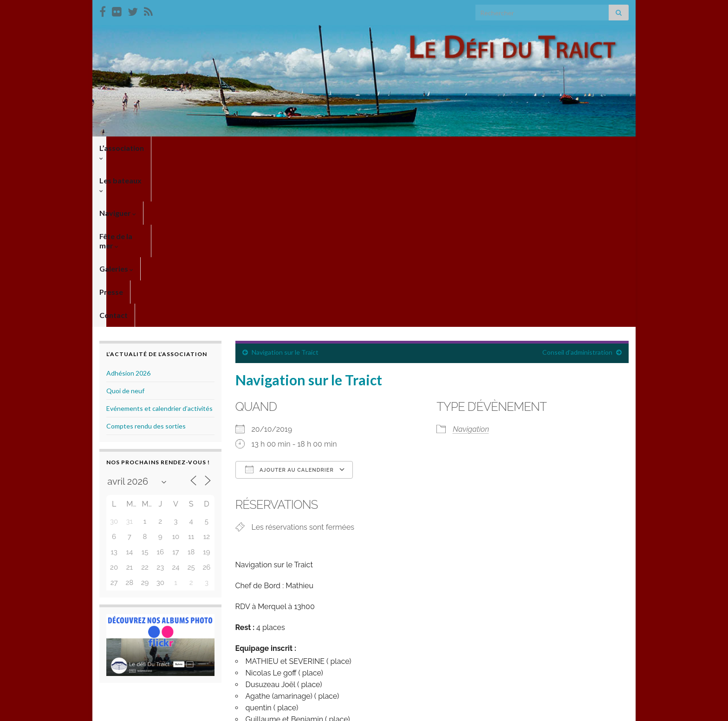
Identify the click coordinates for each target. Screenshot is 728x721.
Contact (445, 148)
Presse (404, 148)
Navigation (471, 262)
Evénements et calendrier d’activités (159, 241)
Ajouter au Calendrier (289, 302)
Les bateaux (187, 148)
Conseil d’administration (577, 185)
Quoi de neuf (125, 224)
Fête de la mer (303, 148)
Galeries (361, 148)
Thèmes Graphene (176, 710)
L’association (124, 148)
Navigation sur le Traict (285, 185)
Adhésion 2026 (128, 206)
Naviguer (244, 148)
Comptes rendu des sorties (146, 259)
